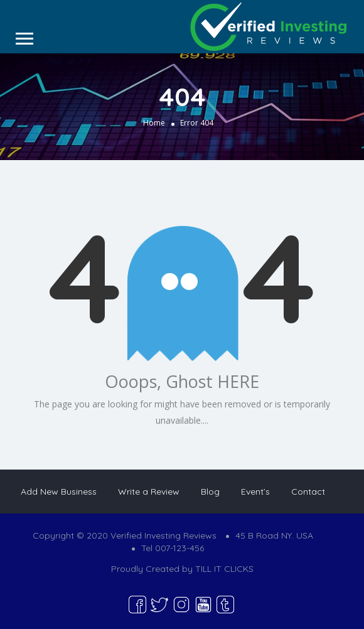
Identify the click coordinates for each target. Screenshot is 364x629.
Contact (308, 492)
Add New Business (59, 492)
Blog (210, 492)
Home (154, 123)
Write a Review (149, 492)
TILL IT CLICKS (224, 569)
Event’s (255, 492)
